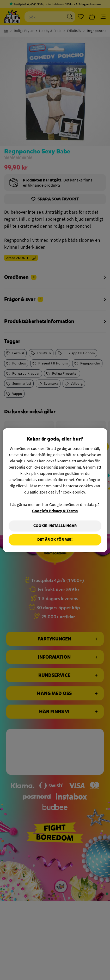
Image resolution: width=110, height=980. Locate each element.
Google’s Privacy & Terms (55, 511)
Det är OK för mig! (55, 540)
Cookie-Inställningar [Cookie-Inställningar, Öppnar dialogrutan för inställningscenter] (55, 526)
